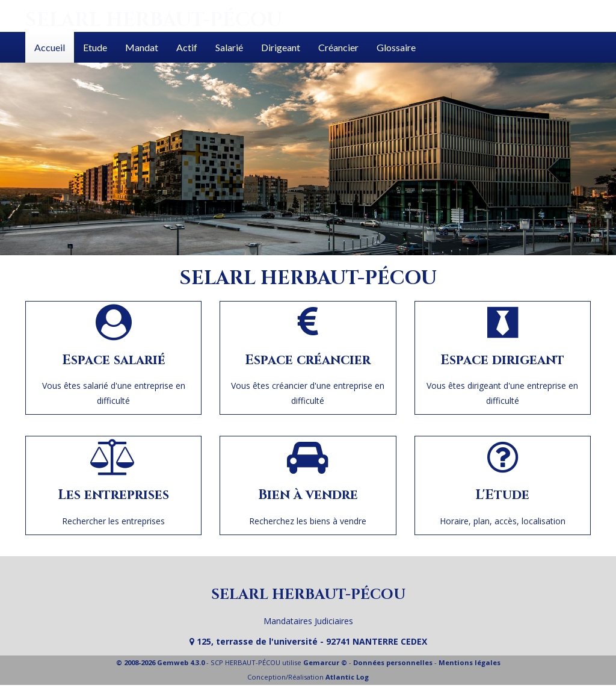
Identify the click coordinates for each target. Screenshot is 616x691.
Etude (95, 47)
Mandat (142, 47)
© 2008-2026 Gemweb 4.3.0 (160, 662)
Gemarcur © (325, 662)
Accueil (50, 47)
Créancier (338, 47)
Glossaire (396, 47)
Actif (187, 47)
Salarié (229, 47)
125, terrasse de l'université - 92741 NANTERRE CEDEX (308, 641)
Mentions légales (470, 662)
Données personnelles (393, 662)
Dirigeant (281, 47)
